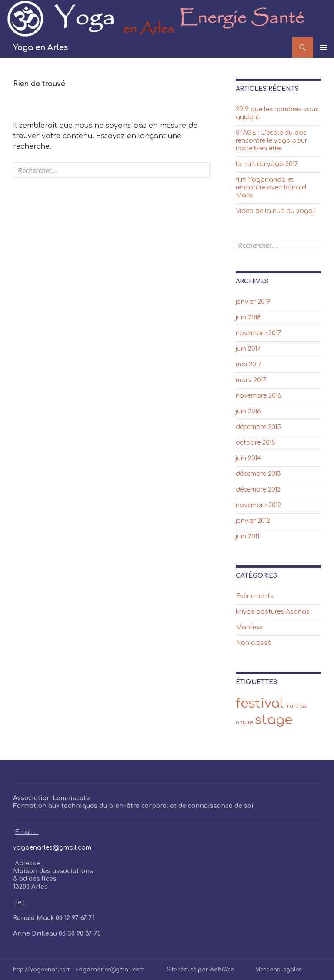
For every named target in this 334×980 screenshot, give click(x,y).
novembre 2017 (258, 333)
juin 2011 (247, 537)
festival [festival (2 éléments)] (260, 703)
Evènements (255, 596)
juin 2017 (248, 349)
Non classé (253, 643)
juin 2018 (248, 317)
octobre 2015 (256, 443)
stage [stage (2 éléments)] (274, 720)
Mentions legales (278, 970)
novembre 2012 (258, 505)
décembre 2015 (258, 427)
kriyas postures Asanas (273, 612)
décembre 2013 (258, 474)
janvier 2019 (253, 302)
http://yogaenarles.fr (42, 970)
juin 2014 (248, 458)
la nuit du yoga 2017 (267, 164)
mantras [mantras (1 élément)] (296, 706)
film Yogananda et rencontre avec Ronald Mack (271, 188)
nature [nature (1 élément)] (244, 723)
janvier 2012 (253, 521)
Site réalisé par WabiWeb (201, 970)
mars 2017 (251, 380)
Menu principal (324, 47)
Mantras (249, 627)
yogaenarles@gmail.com (52, 848)
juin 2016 (248, 411)
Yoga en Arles (40, 47)
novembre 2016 (259, 396)
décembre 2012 (258, 490)
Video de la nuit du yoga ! (276, 211)
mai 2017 (249, 364)
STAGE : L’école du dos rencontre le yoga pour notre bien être (272, 141)
